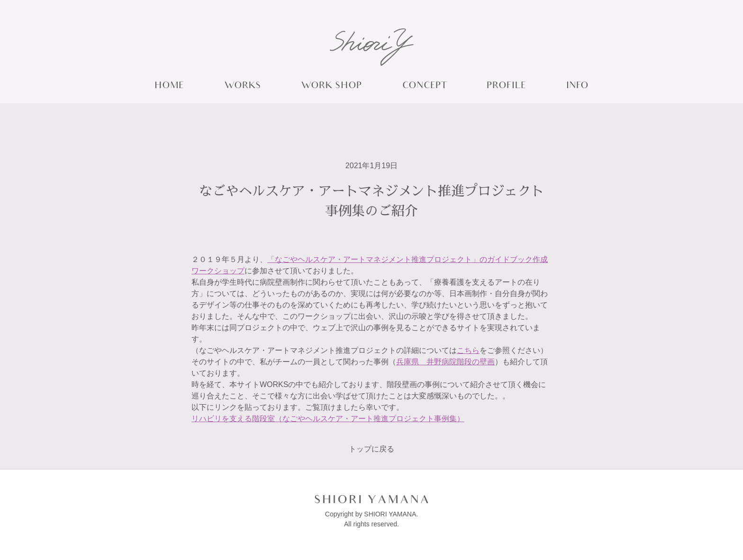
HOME (169, 86)
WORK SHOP (331, 86)
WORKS (243, 86)
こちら (468, 350)
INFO (577, 86)
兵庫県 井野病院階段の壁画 (445, 362)
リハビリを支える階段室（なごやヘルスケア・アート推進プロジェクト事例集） (328, 419)
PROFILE (506, 86)
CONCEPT (425, 86)
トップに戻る (371, 449)
